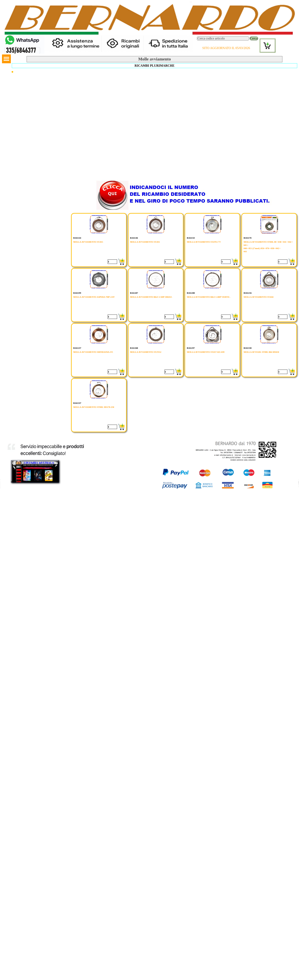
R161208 (191, 293)
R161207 (134, 293)
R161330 (248, 348)
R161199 (77, 293)
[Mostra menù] (6, 59)
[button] (22, 36)
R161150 (191, 238)
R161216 (248, 293)
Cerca (254, 38)
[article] (99, 240)
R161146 (134, 238)
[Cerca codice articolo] (223, 38)
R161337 (77, 403)
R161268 (134, 348)
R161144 (77, 238)
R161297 (191, 348)
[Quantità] (112, 262)
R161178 (247, 238)
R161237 (77, 348)
